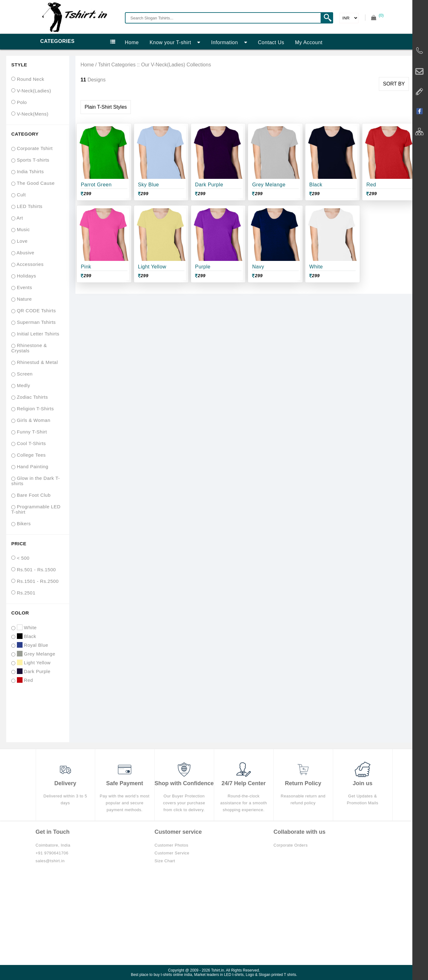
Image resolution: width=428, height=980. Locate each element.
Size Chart (165, 861)
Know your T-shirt (175, 42)
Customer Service (172, 853)
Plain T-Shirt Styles (106, 107)
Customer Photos (172, 845)
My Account (309, 42)
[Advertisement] (214, 918)
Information (229, 42)
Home (132, 42)
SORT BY (394, 84)
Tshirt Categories (117, 65)
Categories (78, 42)
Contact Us (271, 42)
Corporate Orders (291, 845)
